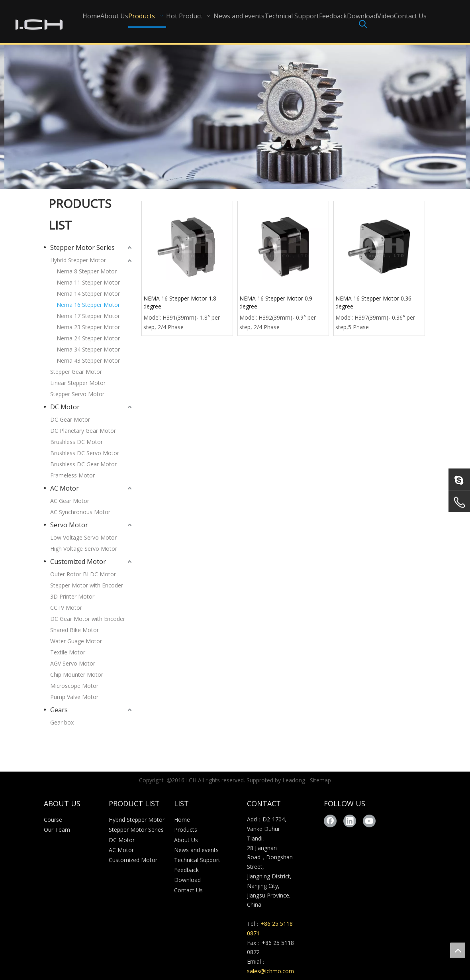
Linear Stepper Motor (78, 383)
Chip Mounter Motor (77, 675)
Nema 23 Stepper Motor (88, 327)
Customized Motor (78, 562)
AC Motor (65, 488)
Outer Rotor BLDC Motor (83, 574)
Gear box (62, 722)
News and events (196, 850)
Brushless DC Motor (76, 442)
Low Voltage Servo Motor (83, 537)
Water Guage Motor (76, 641)
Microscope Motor (74, 686)
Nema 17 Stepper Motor (88, 316)
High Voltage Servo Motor (84, 549)
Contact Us (188, 890)
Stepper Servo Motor (77, 394)
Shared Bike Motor (74, 630)
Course (53, 820)
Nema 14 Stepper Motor (88, 294)
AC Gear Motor (70, 501)
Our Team (57, 830)
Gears (59, 710)
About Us (186, 840)
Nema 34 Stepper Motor (88, 349)
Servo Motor (69, 525)
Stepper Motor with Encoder (87, 585)
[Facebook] (330, 821)
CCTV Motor (66, 608)
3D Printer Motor (72, 596)
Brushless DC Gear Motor (83, 464)
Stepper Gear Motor (76, 372)
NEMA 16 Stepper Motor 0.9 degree (276, 302)
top (458, 950)
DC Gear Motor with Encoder (88, 619)
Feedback (186, 870)
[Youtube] (369, 821)
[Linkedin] (350, 821)
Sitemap (320, 780)
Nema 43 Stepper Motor (88, 360)
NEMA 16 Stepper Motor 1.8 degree (180, 302)
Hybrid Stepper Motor (78, 260)
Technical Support (197, 860)
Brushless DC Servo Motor (85, 453)
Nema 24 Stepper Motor (88, 338)
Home (182, 820)
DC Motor (65, 407)
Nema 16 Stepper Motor (88, 305)
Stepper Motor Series (82, 247)
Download (187, 880)
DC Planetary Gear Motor (83, 431)
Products (186, 830)
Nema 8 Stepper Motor (87, 271)
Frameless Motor (72, 475)
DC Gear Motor (70, 419)
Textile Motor (68, 652)
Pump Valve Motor (74, 697)
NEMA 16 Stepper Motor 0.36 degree (373, 302)
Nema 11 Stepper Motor (88, 282)
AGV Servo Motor (73, 663)
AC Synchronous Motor (80, 512)
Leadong (294, 780)
